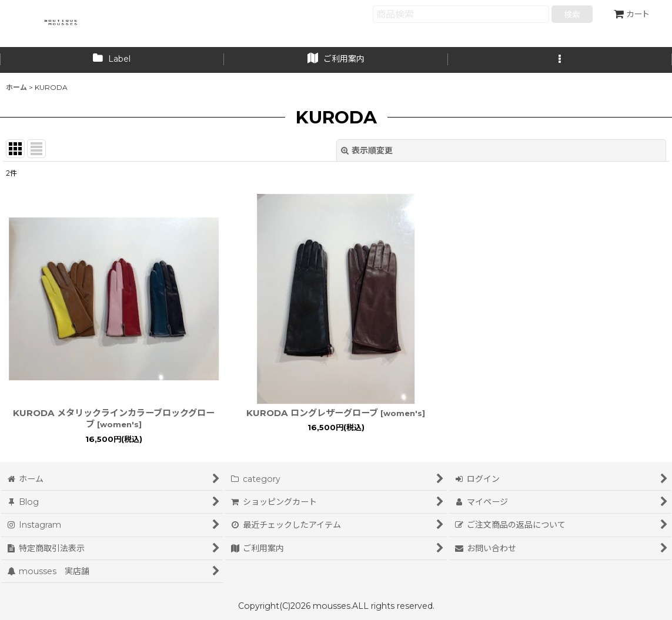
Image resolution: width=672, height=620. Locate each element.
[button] (560, 60)
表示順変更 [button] (367, 150)
